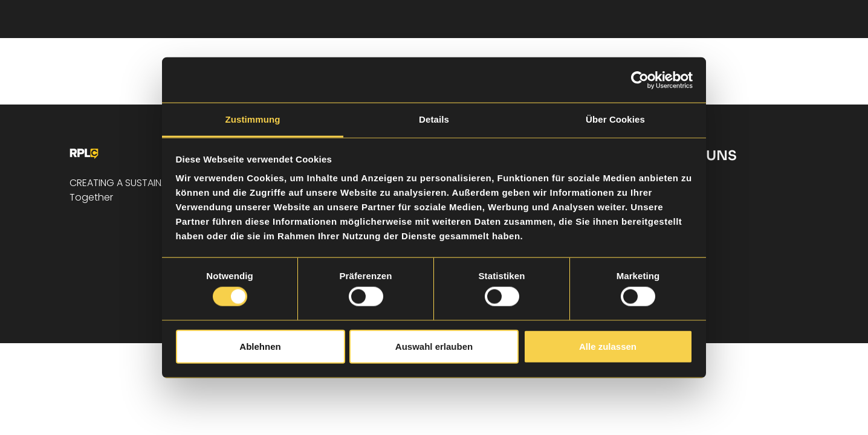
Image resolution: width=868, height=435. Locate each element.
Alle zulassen (608, 346)
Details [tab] (434, 119)
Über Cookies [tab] (615, 119)
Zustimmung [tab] (253, 119)
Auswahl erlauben (434, 346)
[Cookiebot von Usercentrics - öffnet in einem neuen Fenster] (640, 80)
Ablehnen (260, 346)
